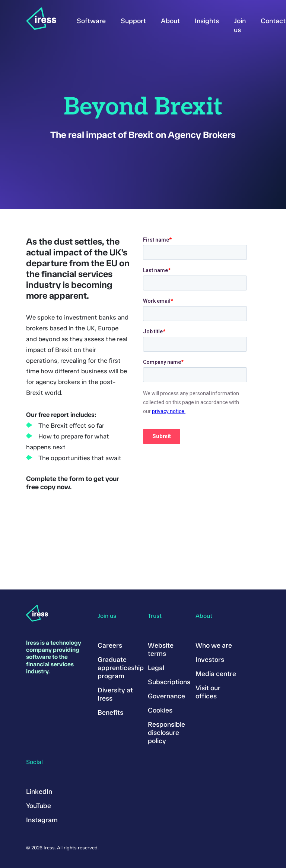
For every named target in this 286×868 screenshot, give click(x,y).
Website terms (161, 650)
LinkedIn (39, 792)
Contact (273, 21)
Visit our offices (208, 692)
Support (133, 21)
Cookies (160, 710)
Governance (166, 696)
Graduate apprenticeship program (121, 668)
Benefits (110, 713)
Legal (156, 668)
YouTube (39, 806)
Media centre (216, 674)
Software (91, 21)
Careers (110, 645)
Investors (210, 660)
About (170, 21)
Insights (207, 21)
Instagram (42, 820)
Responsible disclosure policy (166, 733)
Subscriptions (169, 682)
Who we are (214, 645)
